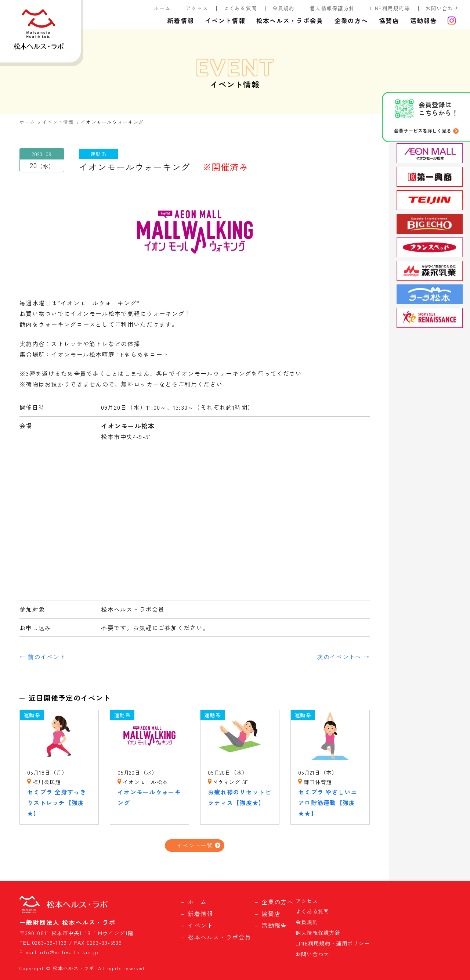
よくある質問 (241, 8)
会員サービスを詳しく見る (423, 131)
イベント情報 (225, 21)
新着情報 (180, 21)
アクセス (197, 8)
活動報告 (424, 21)
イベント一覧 (195, 845)
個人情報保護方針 (332, 8)
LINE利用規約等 (390, 8)
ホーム (162, 8)
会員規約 (284, 8)
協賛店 (389, 21)
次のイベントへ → (343, 657)
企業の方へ (351, 21)
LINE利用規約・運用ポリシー (333, 943)
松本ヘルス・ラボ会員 (290, 21)
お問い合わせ (442, 8)
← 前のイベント (43, 657)
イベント (200, 925)
